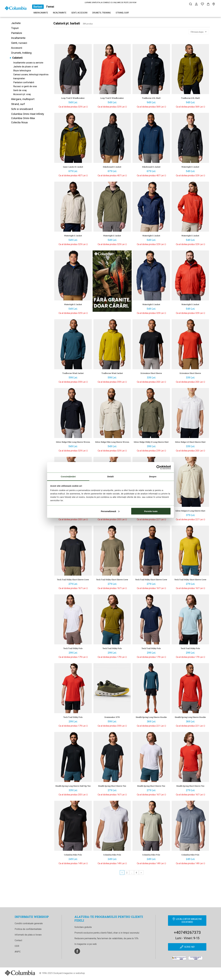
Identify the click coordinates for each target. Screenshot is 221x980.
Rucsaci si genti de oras (25, 86)
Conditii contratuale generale (29, 923)
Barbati (38, 7)
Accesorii (17, 48)
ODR (17, 946)
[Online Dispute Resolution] (195, 959)
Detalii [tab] (111, 477)
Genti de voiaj (20, 90)
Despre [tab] (153, 477)
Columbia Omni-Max (23, 118)
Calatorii (17, 58)
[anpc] (179, 959)
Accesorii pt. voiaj (22, 94)
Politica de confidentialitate (28, 929)
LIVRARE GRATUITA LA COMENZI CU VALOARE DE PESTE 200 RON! (111, 3)
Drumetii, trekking (102, 13)
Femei (50, 7)
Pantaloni (17, 33)
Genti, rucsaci (19, 43)
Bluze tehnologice (22, 71)
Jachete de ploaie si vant (26, 67)
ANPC (18, 952)
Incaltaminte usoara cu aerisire (28, 63)
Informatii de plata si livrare (28, 935)
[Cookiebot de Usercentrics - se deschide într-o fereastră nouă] (158, 467)
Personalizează (110, 511)
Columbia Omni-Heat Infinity (28, 114)
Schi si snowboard (22, 109)
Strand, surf (122, 13)
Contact (18, 940)
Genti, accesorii (79, 13)
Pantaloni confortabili (24, 82)
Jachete (16, 23)
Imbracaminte (41, 13)
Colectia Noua (19, 122)
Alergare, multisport (23, 99)
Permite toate (151, 511)
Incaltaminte (60, 13)
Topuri (15, 28)
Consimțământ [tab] (68, 477)
